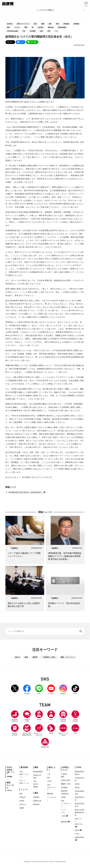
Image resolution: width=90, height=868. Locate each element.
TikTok (75, 690)
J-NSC (75, 729)
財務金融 (66, 24)
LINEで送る (32, 42)
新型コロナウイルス (23, 24)
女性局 (39, 715)
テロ (56, 31)
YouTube (51, 690)
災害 (49, 31)
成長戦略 (76, 24)
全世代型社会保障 (12, 31)
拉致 (41, 31)
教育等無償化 (62, 27)
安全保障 (33, 31)
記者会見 (10, 24)
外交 (24, 31)
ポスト (10, 42)
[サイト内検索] (45, 631)
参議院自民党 (45, 743)
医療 (43, 24)
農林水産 (51, 27)
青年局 (51, 715)
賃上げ (18, 657)
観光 (57, 24)
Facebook (27, 690)
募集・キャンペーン (68, 657)
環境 (26, 27)
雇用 (50, 24)
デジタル (17, 27)
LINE (39, 690)
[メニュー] (86, 4)
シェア (20, 42)
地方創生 (41, 27)
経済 (35, 24)
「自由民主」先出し (49, 657)
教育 (8, 27)
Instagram (63, 690)
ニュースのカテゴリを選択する (61, 10)
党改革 (35, 657)
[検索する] (81, 631)
